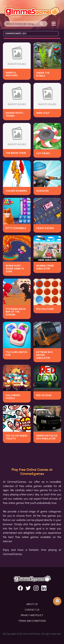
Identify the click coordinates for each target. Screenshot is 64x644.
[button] (57, 600)
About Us (32, 604)
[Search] (20, 24)
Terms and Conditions (32, 621)
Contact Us (32, 610)
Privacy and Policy (32, 615)
